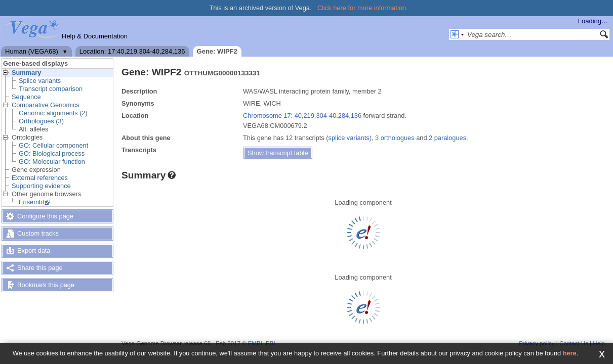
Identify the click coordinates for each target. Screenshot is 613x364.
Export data (34, 251)
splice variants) (350, 138)
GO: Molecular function (52, 162)
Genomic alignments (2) (53, 113)
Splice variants (40, 81)
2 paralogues (447, 138)
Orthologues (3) (41, 121)
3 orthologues (395, 138)
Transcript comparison (51, 89)
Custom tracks (38, 233)
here (570, 353)
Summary (26, 73)
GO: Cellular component (53, 145)
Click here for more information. (363, 8)
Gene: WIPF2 (217, 51)
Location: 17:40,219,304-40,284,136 (132, 51)
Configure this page (45, 216)
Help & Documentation (95, 36)
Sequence (26, 97)
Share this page (40, 268)
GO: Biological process (52, 153)
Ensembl (31, 202)
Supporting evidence (41, 186)
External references (40, 178)
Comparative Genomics (46, 105)
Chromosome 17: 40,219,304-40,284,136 (302, 116)
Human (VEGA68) (32, 51)
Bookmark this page (46, 285)
